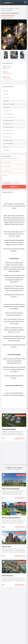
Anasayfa (3, 9)
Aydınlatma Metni (7, 183)
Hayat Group (6, 69)
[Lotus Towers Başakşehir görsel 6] (24, 55)
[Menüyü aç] (25, 2)
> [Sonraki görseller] (26, 55)
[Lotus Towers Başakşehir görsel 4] (4, 55)
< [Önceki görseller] (2, 55)
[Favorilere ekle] (4, 416)
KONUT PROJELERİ (11, 9)
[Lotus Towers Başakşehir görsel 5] (14, 55)
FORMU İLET (14, 187)
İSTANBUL (17, 9)
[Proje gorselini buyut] (14, 35)
